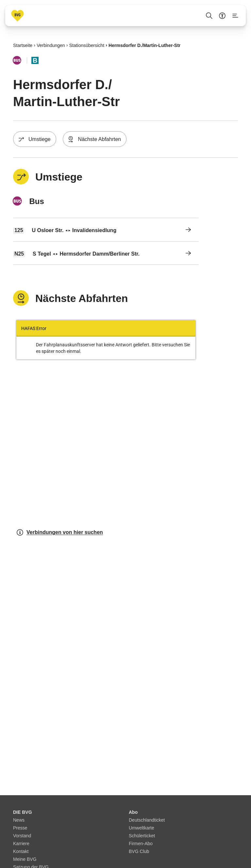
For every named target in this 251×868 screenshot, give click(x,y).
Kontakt (21, 851)
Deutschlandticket (147, 820)
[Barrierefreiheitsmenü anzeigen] (222, 16)
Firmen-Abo (141, 844)
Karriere (21, 844)
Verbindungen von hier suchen (59, 532)
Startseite (23, 45)
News (19, 820)
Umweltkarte (142, 828)
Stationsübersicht (87, 45)
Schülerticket (142, 836)
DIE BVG (23, 812)
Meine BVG (25, 859)
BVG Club (139, 851)
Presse (20, 828)
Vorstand (22, 836)
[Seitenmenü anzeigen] (235, 16)
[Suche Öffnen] (209, 16)
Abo (133, 812)
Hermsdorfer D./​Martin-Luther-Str (144, 45)
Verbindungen (51, 45)
